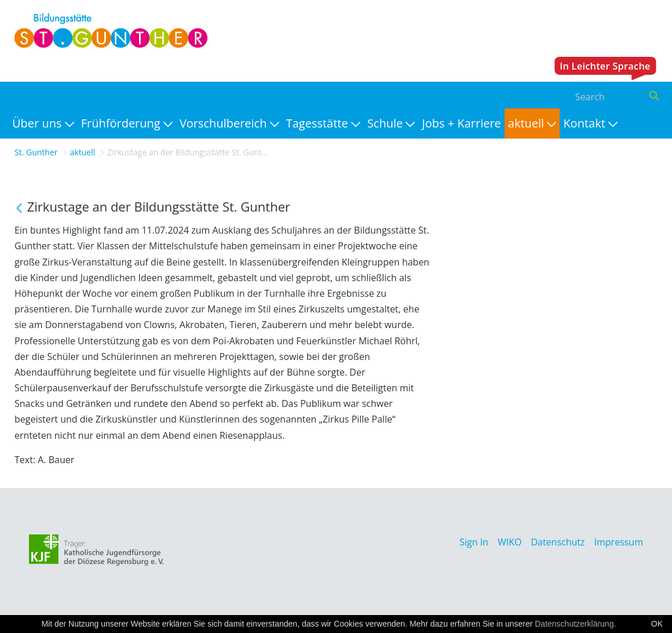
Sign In (474, 542)
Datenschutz (558, 542)
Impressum (619, 542)
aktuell (83, 152)
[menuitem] (43, 123)
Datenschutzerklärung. (575, 624)
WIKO (510, 542)
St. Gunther (36, 152)
